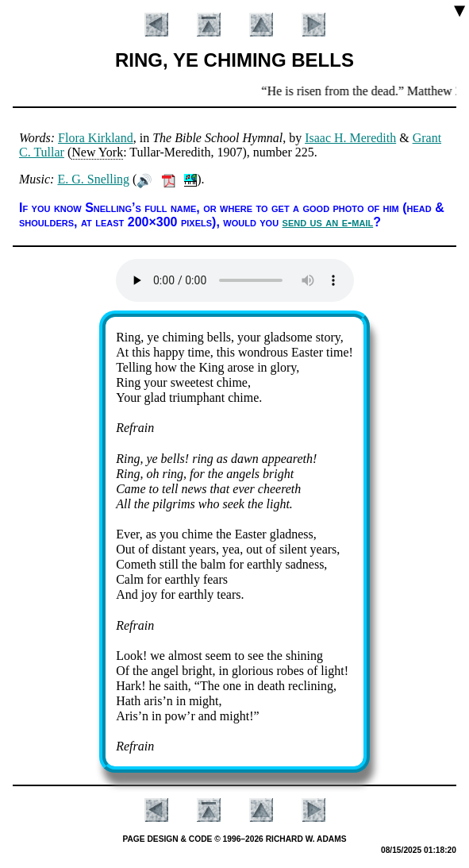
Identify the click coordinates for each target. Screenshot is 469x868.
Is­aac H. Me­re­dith (350, 138)
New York (97, 152)
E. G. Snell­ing (93, 179)
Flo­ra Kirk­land (96, 138)
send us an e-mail (328, 222)
